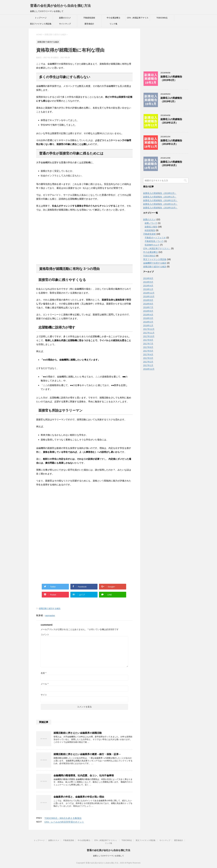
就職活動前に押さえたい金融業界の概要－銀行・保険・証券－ (87, 754)
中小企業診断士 (114, 18)
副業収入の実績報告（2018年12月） (171, 121)
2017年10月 (149, 336)
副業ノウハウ (151, 223)
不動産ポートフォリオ (155, 238)
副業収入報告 (151, 227)
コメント (45, 634)
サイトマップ (65, 24)
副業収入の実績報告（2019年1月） (171, 100)
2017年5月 (148, 351)
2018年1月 (148, 325)
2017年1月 (148, 365)
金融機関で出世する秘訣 (155, 263)
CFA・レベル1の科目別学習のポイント (64, 822)
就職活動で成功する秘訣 (50, 608)
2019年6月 (148, 278)
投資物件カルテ (152, 245)
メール (45, 684)
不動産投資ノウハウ (154, 241)
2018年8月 (148, 304)
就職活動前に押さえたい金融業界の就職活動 (78, 733)
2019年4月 (148, 286)
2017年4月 (148, 354)
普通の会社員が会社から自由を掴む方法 (60, 6)
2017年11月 (149, 333)
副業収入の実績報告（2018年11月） (171, 142)
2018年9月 (148, 300)
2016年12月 (149, 369)
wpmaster (50, 615)
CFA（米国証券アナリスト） (138, 19)
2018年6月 (148, 311)
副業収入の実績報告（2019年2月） (171, 78)
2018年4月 (148, 315)
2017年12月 (149, 329)
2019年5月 (148, 282)
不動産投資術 (89, 18)
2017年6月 (148, 347)
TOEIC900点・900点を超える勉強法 (63, 818)
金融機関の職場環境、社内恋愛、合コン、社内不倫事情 (84, 775)
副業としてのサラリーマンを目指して (108, 856)
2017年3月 (148, 358)
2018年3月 (148, 318)
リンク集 (113, 24)
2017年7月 (148, 344)
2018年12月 (149, 293)
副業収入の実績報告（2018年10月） (171, 164)
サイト (44, 695)
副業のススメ (65, 18)
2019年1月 (148, 289)
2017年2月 (148, 362)
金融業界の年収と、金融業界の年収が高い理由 (79, 797)
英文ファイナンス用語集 (41, 24)
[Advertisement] (59, 242)
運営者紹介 (89, 24)
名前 (43, 673)
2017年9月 (148, 340)
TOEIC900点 (162, 18)
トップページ (41, 18)
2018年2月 (148, 322)
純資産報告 (150, 230)
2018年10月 (149, 296)
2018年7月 (148, 307)
